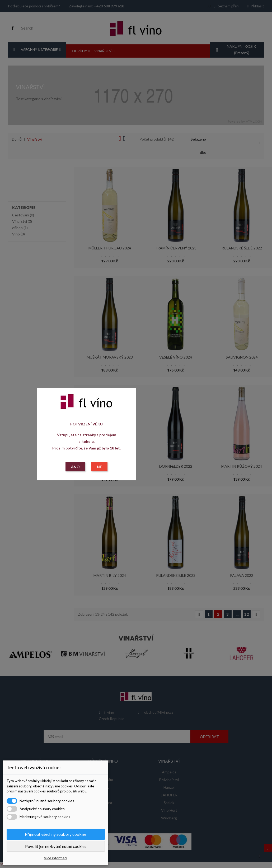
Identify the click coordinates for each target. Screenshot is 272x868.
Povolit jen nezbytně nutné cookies (56, 846)
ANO (75, 467)
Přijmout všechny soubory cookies (56, 834)
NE (99, 467)
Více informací (55, 858)
